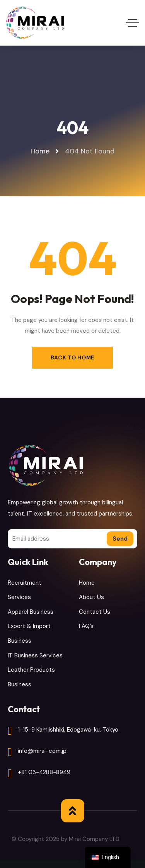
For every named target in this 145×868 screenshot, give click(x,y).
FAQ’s (86, 626)
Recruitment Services (25, 590)
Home (87, 583)
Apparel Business (31, 612)
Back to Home (72, 357)
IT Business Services (35, 655)
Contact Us (95, 612)
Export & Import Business (29, 633)
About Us (91, 597)
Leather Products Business (31, 677)
